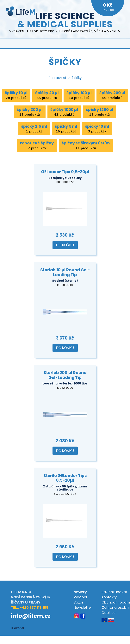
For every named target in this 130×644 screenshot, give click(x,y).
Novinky (80, 592)
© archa (17, 628)
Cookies (108, 613)
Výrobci (80, 597)
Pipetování (57, 78)
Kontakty (109, 597)
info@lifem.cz (31, 616)
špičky (77, 78)
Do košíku (65, 245)
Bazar (79, 602)
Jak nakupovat (114, 592)
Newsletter (83, 607)
